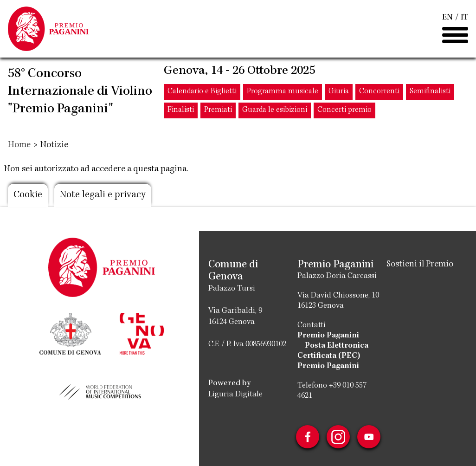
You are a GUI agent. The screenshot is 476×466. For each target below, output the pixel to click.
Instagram (338, 437)
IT (464, 18)
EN (447, 18)
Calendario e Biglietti (202, 92)
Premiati (218, 110)
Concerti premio (344, 110)
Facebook (308, 437)
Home (19, 145)
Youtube (369, 437)
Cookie (28, 195)
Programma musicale (283, 92)
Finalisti (181, 110)
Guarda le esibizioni (275, 110)
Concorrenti (379, 92)
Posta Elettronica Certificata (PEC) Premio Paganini (333, 356)
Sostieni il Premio (420, 265)
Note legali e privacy (103, 195)
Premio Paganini (328, 336)
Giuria (339, 92)
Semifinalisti (430, 92)
